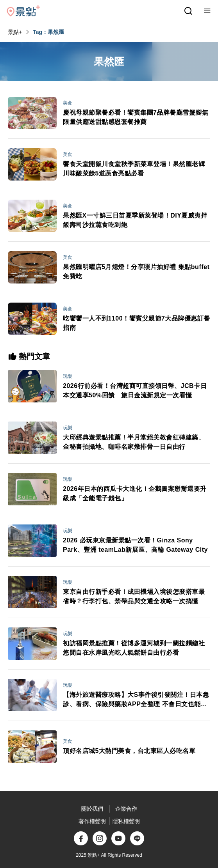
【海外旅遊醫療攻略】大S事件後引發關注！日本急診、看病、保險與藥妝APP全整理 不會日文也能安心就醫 (136, 700)
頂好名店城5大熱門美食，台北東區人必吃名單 (129, 751)
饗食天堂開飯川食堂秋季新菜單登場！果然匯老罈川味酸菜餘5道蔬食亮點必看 (134, 169)
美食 (68, 103)
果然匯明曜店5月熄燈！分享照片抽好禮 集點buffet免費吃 (136, 272)
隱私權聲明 (126, 821)
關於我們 (92, 809)
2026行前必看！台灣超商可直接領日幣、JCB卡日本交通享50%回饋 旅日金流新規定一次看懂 (135, 391)
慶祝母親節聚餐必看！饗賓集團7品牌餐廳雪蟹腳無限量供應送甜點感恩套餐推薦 (136, 117)
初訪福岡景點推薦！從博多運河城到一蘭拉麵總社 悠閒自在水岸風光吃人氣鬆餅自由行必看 (134, 648)
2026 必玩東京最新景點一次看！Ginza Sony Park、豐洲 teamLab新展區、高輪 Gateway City (135, 545)
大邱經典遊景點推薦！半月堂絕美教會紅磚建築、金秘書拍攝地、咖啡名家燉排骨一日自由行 (134, 442)
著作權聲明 (92, 821)
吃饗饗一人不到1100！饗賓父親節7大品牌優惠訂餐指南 (137, 323)
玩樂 (68, 376)
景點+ (15, 32)
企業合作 (126, 809)
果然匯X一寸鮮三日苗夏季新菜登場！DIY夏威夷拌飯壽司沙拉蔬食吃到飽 (135, 220)
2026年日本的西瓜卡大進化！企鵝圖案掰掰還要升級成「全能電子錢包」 (135, 493)
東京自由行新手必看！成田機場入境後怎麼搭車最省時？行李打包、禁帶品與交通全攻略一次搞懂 (134, 596)
